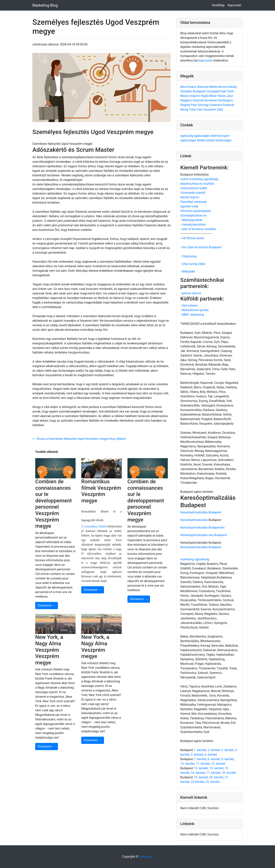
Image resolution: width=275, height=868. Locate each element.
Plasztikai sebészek (194, 202)
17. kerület (213, 773)
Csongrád (213, 91)
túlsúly (211, 140)
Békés (214, 87)
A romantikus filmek (94, 526)
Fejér (224, 91)
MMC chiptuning (193, 315)
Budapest (200, 91)
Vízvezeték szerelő (193, 193)
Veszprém (210, 109)
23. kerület (212, 782)
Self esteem (190, 306)
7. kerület (200, 759)
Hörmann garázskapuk (196, 211)
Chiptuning (189, 256)
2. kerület (214, 750)
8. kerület (214, 759)
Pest (194, 105)
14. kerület (216, 768)
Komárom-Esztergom (219, 100)
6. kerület (211, 755)
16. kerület (198, 773)
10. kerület (187, 764)
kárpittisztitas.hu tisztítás (197, 184)
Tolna (193, 109)
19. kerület (201, 777)
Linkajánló (146, 857)
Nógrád (186, 105)
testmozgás (223, 140)
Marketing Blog (45, 5)
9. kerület (228, 759)
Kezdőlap (218, 5)
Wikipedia (188, 271)
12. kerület (218, 764)
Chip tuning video (193, 264)
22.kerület (197, 782)
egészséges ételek (193, 140)
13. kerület (201, 768)
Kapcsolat (234, 5)
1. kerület (200, 750)
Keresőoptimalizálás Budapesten (202, 527)
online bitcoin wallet (194, 188)
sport (226, 136)
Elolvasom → (47, 605)
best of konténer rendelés (199, 229)
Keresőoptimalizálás (194, 520)
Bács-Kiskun (189, 87)
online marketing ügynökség (199, 179)
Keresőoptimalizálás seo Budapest (204, 535)
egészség (187, 136)
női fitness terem (193, 238)
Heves (222, 96)
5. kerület (197, 755)
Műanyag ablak (192, 220)
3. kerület (228, 750)
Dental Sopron (190, 197)
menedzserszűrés (194, 225)
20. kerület (216, 777)
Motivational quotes (195, 310)
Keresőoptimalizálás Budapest (201, 512)
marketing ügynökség (195, 559)
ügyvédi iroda (189, 206)
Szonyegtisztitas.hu (193, 215)
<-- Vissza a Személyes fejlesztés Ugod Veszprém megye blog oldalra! (79, 439)
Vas (200, 109)
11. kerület (203, 764)
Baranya (204, 87)
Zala (220, 109)
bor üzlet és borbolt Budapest (202, 247)
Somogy (204, 105)
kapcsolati (205, 60)
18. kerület (229, 773)
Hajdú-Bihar (209, 96)
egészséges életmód (208, 136)
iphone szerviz (191, 293)
